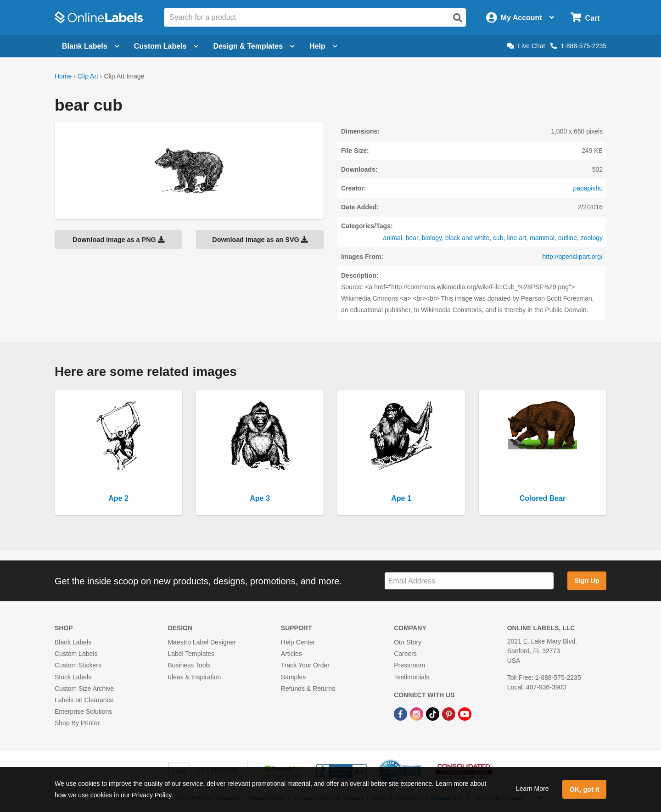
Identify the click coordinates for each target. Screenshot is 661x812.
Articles (291, 654)
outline (568, 238)
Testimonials (412, 677)
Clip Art (88, 76)
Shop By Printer (77, 723)
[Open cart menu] (585, 18)
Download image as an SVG (260, 240)
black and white (468, 238)
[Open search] (458, 18)
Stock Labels (73, 677)
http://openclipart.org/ (572, 257)
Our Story (408, 642)
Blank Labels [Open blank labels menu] (91, 46)
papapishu (588, 188)
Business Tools (189, 665)
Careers (405, 654)
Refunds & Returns (308, 689)
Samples (293, 677)
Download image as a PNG (118, 240)
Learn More (532, 789)
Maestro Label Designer (202, 642)
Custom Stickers (78, 665)
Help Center (298, 642)
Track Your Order (305, 665)
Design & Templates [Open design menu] (254, 46)
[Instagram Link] (417, 713)
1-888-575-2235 (578, 46)
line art (516, 238)
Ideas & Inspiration (194, 677)
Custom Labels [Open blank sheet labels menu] (166, 46)
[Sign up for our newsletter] (469, 581)
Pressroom (409, 665)
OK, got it (585, 790)
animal (393, 238)
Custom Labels (76, 654)
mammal (542, 238)
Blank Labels (73, 642)
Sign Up (587, 581)
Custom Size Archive (84, 689)
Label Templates (191, 654)
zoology (592, 238)
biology (432, 238)
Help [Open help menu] (323, 46)
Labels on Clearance (84, 700)
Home (63, 76)
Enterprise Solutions (83, 711)
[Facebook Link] (401, 713)
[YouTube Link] (465, 713)
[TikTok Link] (434, 713)
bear (412, 238)
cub (498, 238)
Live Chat (526, 46)
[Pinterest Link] (450, 713)
